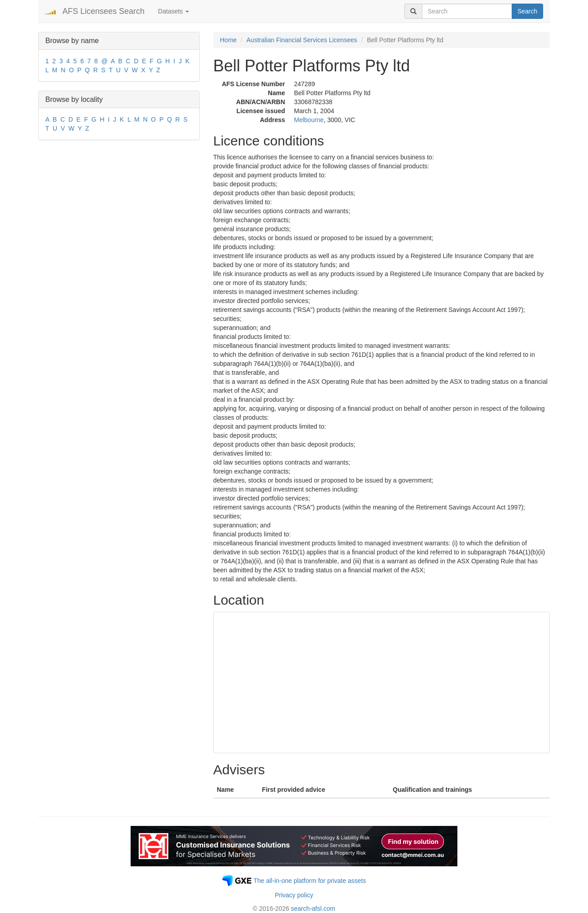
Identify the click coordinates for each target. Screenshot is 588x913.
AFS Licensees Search (103, 11)
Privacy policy (294, 895)
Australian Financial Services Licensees (302, 40)
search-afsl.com (313, 909)
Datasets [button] (173, 11)
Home (228, 40)
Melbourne (309, 120)
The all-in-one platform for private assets (310, 881)
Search (527, 11)
